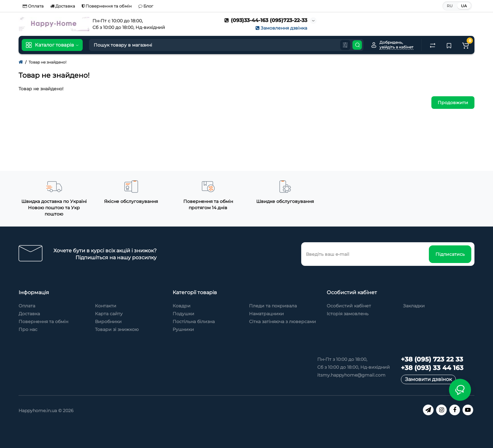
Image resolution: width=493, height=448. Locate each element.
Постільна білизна (194, 322)
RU (450, 6)
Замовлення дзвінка (281, 28)
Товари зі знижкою (117, 329)
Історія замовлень (348, 314)
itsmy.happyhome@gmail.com (351, 375)
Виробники (108, 322)
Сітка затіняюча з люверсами (283, 322)
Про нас (28, 329)
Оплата (33, 6)
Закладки (414, 306)
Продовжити (453, 103)
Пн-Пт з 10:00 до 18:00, (342, 359)
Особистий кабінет (349, 306)
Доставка (63, 6)
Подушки (183, 314)
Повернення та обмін (107, 6)
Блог (146, 6)
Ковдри (182, 306)
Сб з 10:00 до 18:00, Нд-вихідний (354, 367)
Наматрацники (266, 314)
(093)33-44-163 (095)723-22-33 (266, 20)
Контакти (106, 306)
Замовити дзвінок (428, 379)
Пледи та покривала (273, 306)
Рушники (183, 329)
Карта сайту (109, 314)
